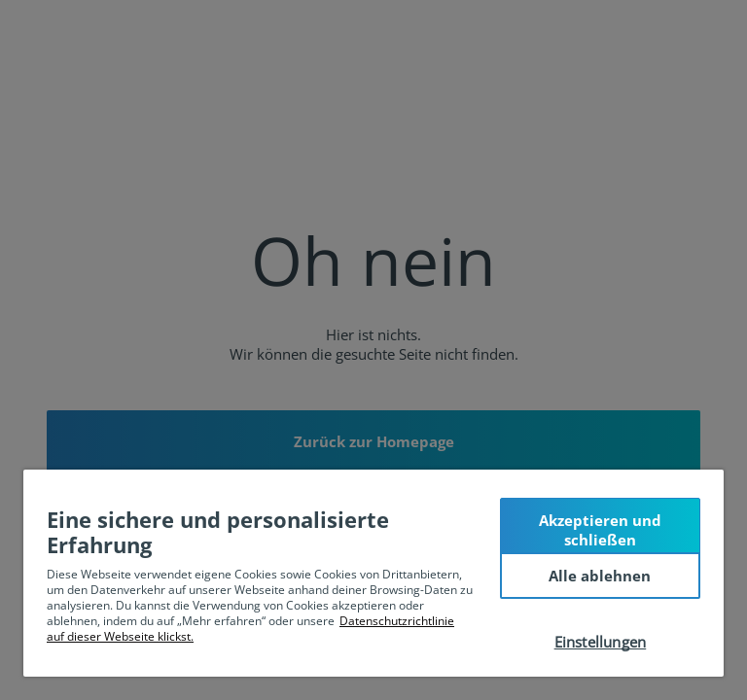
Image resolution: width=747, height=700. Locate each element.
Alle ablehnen (600, 576)
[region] (373, 573)
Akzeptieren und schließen (600, 530)
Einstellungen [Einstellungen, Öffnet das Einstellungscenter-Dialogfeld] (601, 642)
